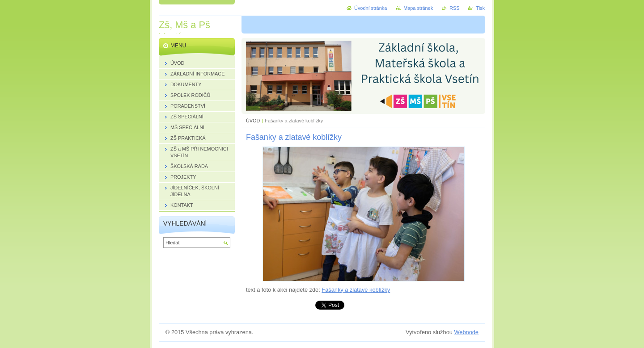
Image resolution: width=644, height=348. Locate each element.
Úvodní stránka (371, 8)
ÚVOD (253, 121)
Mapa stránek (418, 8)
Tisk (480, 8)
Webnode (466, 332)
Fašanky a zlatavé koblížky (356, 290)
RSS (454, 8)
